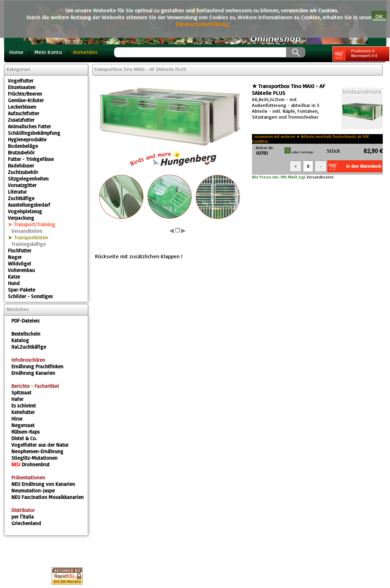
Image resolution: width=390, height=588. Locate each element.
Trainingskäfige (29, 244)
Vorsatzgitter (22, 185)
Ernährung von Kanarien (43, 484)
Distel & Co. (24, 438)
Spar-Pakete (22, 290)
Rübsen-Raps (25, 432)
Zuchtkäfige (21, 198)
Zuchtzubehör (23, 172)
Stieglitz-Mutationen (34, 458)
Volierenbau (21, 270)
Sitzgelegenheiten (28, 179)
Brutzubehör (21, 153)
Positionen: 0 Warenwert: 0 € (355, 55)
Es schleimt (24, 406)
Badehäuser (21, 166)
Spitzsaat (21, 393)
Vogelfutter (21, 81)
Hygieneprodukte (27, 139)
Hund (14, 283)
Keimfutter (23, 412)
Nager (15, 257)
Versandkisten (27, 231)
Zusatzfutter (21, 120)
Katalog (20, 340)
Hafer (17, 399)
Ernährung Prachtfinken (37, 366)
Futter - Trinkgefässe (31, 159)
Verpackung (21, 218)
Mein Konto (48, 52)
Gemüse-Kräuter (26, 100)
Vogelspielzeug (25, 211)
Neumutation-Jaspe (33, 491)
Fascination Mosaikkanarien (48, 497)
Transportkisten (31, 237)
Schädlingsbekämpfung (34, 133)
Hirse (17, 419)
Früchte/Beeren (25, 94)
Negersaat (23, 425)
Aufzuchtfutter (24, 113)
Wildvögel (19, 264)
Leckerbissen (22, 107)
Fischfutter (20, 251)
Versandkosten (320, 177)
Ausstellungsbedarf (29, 205)
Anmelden (85, 52)
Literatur (17, 192)
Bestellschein (26, 334)
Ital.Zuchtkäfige (29, 347)
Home (16, 52)
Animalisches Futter (29, 126)
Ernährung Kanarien (33, 373)
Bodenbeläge (23, 146)
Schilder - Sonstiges (30, 296)
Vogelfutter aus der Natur (40, 445)
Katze (14, 277)
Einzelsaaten (22, 87)
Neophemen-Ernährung (37, 451)
